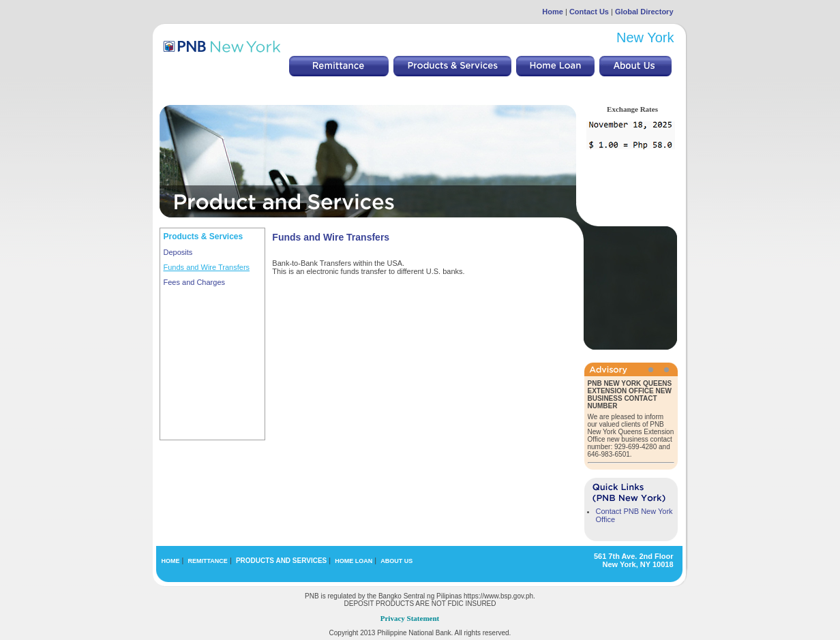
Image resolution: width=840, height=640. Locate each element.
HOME (171, 561)
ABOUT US (396, 561)
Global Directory (644, 12)
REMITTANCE (208, 561)
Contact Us (589, 12)
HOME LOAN (354, 561)
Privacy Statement (410, 618)
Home (553, 12)
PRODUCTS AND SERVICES (281, 561)
